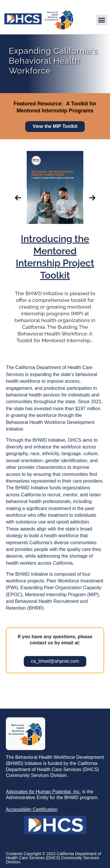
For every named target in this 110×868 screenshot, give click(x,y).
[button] (102, 20)
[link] (39, 28)
